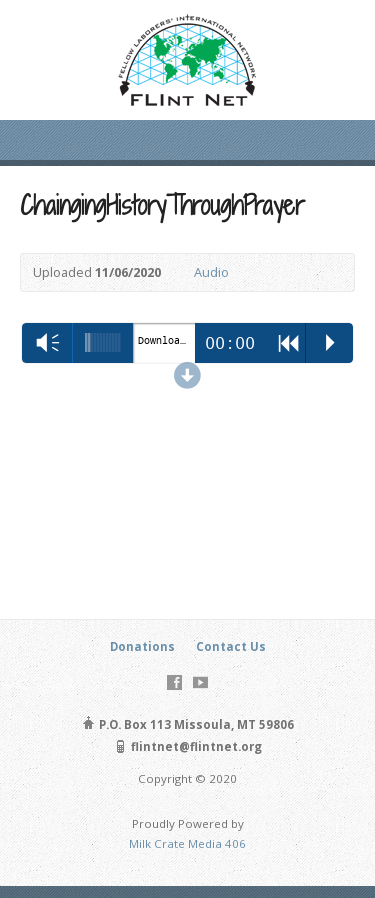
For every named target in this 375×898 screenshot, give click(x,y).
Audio (211, 272)
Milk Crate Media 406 (187, 843)
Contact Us (231, 646)
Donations (142, 646)
